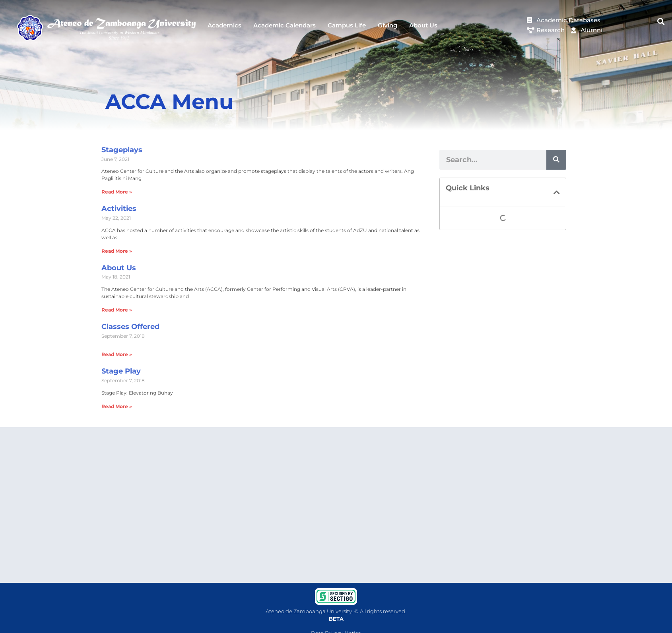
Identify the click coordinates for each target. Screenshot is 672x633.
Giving (387, 25)
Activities (119, 209)
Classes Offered (130, 327)
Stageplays (122, 150)
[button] (661, 22)
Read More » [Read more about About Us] (117, 310)
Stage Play (121, 371)
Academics (224, 25)
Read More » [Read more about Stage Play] (117, 406)
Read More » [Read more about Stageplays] (117, 192)
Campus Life (347, 25)
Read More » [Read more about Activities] (117, 251)
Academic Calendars (285, 25)
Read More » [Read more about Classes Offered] (117, 354)
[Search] (556, 160)
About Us (423, 25)
